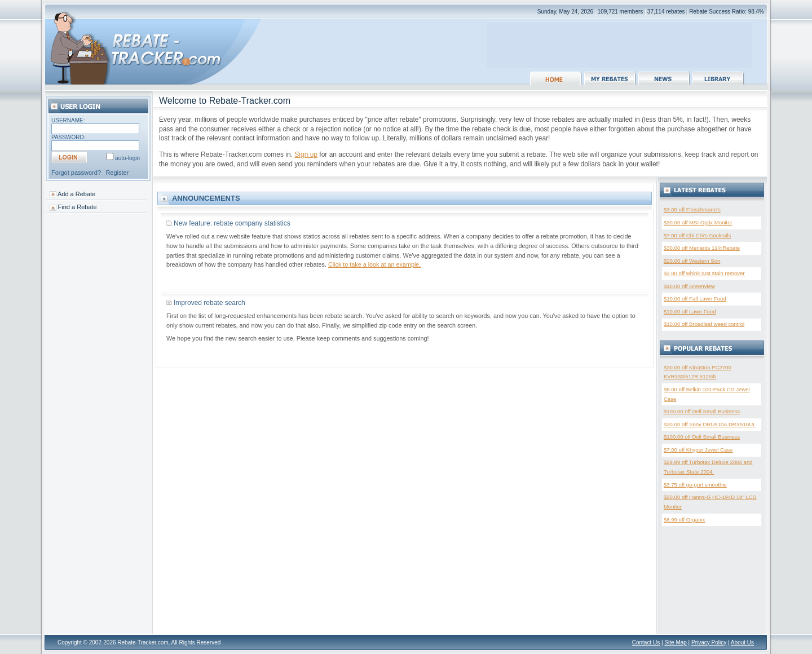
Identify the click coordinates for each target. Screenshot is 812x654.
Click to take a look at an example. (374, 264)
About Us (742, 642)
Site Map (675, 642)
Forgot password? (76, 173)
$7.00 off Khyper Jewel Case (698, 450)
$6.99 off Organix (684, 520)
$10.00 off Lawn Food (690, 311)
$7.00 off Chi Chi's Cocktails (698, 235)
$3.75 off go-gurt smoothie (695, 485)
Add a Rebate (76, 194)
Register (117, 173)
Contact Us (646, 642)
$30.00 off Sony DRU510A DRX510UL (710, 424)
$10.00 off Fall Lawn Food (695, 299)
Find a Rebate (78, 207)
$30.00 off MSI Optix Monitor (698, 222)
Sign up (306, 154)
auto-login (127, 158)
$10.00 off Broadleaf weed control (704, 324)
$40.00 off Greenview (689, 286)
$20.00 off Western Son (692, 261)
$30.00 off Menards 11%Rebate (702, 248)
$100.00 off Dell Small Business (702, 411)
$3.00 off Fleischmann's (692, 209)
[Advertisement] (619, 39)
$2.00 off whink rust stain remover (704, 273)
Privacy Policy (709, 642)
